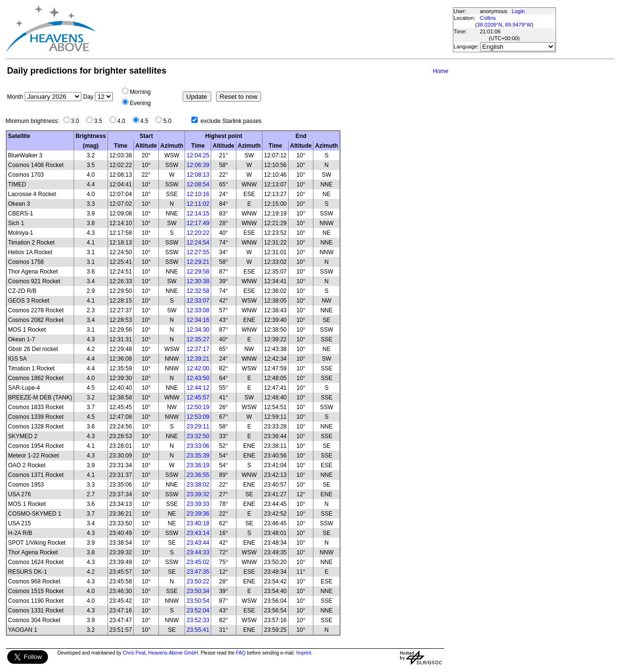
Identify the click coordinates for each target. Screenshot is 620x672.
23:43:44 (198, 543)
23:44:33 (198, 552)
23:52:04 (198, 611)
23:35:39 (198, 456)
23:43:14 (198, 533)
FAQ (241, 653)
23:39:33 (198, 504)
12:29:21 (198, 262)
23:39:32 (198, 494)
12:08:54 (198, 184)
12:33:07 (198, 301)
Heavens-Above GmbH (173, 653)
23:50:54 (198, 601)
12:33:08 (198, 310)
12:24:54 (198, 243)
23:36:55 (198, 475)
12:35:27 (198, 339)
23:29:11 (198, 427)
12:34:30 (198, 330)
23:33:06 (198, 446)
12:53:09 (198, 417)
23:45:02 (198, 562)
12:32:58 (198, 291)
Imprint (304, 653)
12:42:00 (198, 368)
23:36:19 (198, 465)
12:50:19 (198, 407)
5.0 (170, 121)
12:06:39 (198, 165)
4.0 (124, 121)
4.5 (147, 121)
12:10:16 (198, 194)
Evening (140, 103)
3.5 (101, 121)
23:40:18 (198, 523)
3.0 (78, 121)
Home (440, 71)
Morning (140, 92)
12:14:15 (198, 214)
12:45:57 (198, 397)
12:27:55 (198, 252)
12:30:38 (198, 281)
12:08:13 (198, 175)
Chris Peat (134, 653)
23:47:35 (198, 572)
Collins (488, 18)
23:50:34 (198, 591)
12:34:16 (198, 320)
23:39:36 (198, 514)
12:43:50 (198, 378)
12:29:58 (198, 272)
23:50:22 (198, 581)
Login (519, 11)
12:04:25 (198, 155)
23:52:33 (198, 620)
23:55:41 (198, 630)
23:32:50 (198, 436)
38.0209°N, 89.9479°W (504, 25)
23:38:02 (198, 485)
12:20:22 (198, 233)
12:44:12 (198, 388)
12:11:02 (198, 204)
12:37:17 (198, 349)
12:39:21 (198, 359)
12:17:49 (198, 223)
